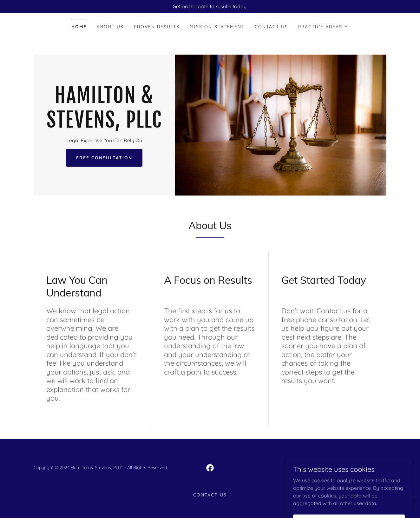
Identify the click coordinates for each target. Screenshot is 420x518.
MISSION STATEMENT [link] (217, 27)
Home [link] (79, 27)
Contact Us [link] (271, 27)
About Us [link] (110, 27)
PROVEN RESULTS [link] (157, 27)
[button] (323, 27)
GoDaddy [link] (344, 468)
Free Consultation (104, 158)
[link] (104, 126)
